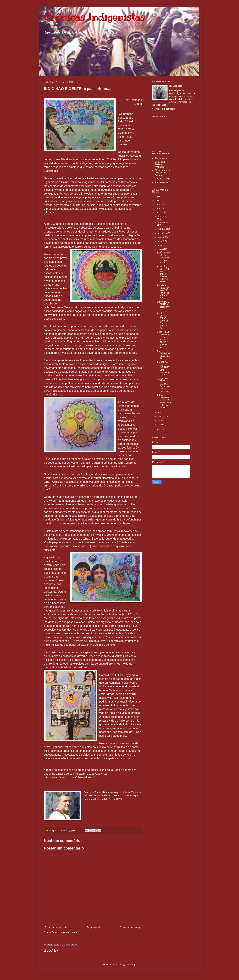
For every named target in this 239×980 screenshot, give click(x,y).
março (161, 417)
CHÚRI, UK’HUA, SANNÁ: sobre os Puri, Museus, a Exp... (163, 321)
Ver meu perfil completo (164, 109)
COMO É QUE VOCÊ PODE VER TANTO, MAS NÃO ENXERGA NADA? (164, 274)
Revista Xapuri (162, 158)
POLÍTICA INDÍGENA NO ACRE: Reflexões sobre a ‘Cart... (163, 292)
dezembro (163, 216)
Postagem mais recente (56, 927)
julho (160, 241)
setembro (163, 233)
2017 (158, 213)
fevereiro (162, 421)
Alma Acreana (161, 182)
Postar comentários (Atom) (65, 932)
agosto (161, 237)
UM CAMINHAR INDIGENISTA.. (164, 355)
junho (161, 245)
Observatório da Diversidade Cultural (163, 173)
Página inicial (93, 927)
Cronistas (177, 86)
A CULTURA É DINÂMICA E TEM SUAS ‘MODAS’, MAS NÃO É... (163, 339)
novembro (163, 223)
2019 (158, 205)
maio (160, 249)
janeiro (161, 425)
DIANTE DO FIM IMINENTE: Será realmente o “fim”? (163, 369)
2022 (158, 201)
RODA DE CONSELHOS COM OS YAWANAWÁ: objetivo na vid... (164, 401)
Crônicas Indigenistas (94, 17)
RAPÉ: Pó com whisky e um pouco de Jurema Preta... (164, 258)
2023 (158, 197)
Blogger (134, 965)
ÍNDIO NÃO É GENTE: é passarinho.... (164, 306)
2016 (158, 430)
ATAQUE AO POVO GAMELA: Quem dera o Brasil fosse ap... (164, 385)
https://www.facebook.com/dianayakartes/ (69, 777)
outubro (162, 229)
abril (160, 412)
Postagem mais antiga (130, 927)
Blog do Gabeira (163, 179)
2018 (158, 209)
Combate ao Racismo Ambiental (161, 164)
